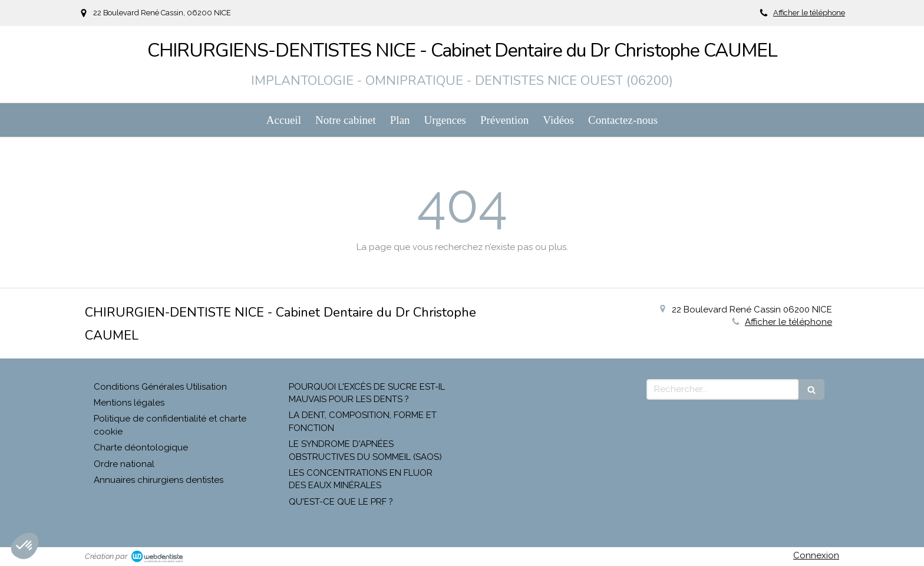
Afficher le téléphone (809, 13)
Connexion (816, 555)
